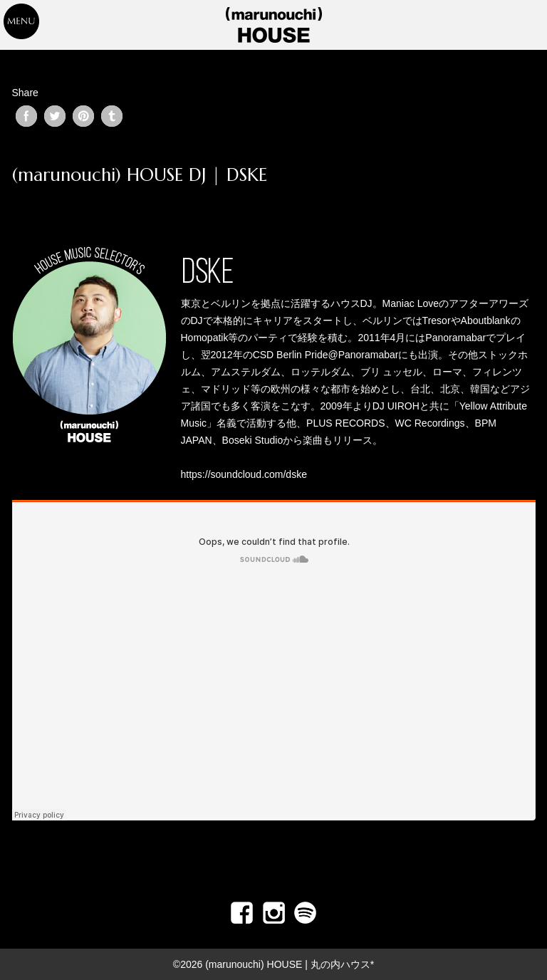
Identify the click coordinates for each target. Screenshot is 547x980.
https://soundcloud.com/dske (244, 474)
